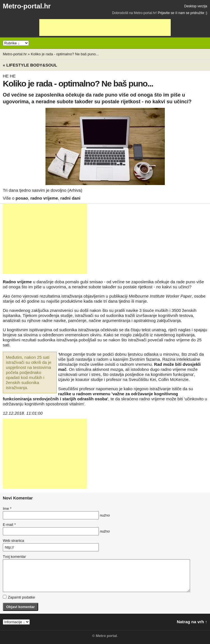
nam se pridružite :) (193, 13)
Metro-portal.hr (27, 6)
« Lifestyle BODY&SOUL (30, 65)
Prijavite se (166, 13)
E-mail (9, 525)
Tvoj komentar (14, 557)
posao (22, 198)
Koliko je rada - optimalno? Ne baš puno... (65, 54)
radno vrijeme (44, 198)
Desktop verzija (196, 6)
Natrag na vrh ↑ (192, 622)
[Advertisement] (105, 28)
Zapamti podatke (19, 597)
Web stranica (13, 541)
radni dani (70, 198)
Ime (7, 509)
